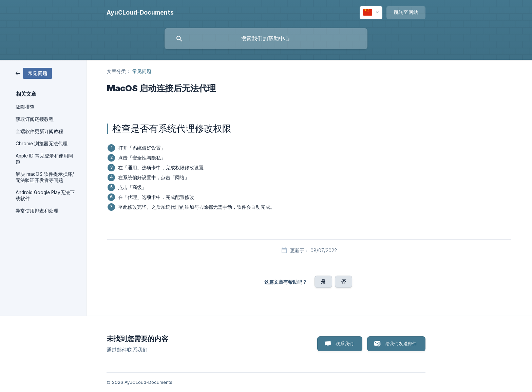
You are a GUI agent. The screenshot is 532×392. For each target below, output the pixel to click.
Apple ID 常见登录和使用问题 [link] (44, 159)
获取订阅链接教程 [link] (35, 119)
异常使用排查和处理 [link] (37, 211)
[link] (34, 73)
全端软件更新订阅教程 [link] (39, 131)
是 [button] (323, 281)
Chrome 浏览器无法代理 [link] (42, 144)
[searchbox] (266, 39)
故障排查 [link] (25, 107)
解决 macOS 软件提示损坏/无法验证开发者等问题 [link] (45, 177)
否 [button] (344, 281)
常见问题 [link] (142, 71)
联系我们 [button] (345, 343)
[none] (140, 13)
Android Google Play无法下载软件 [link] (45, 195)
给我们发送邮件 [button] (401, 343)
